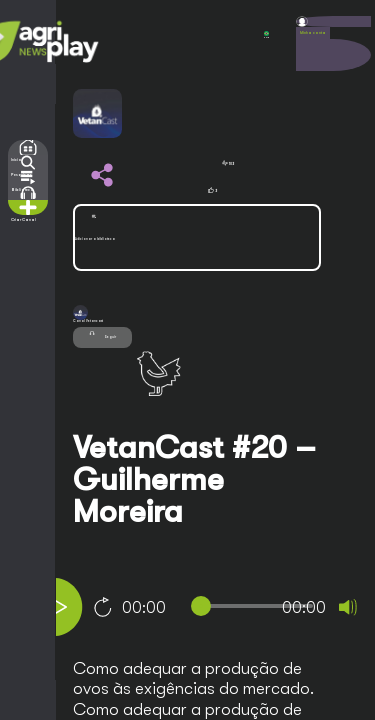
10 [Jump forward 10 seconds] (103, 607)
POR (266, 34)
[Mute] (348, 607)
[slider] (256, 606)
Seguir (102, 334)
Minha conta (313, 33)
